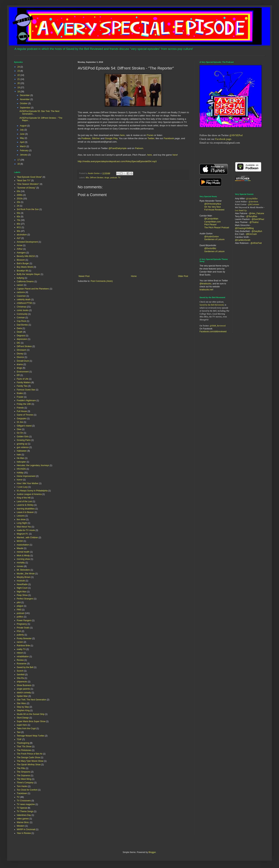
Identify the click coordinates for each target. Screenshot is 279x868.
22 (19, 75)
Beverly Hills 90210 (26, 256)
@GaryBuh (257, 231)
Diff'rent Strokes (97, 178)
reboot (20, 653)
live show (21, 519)
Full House (22, 411)
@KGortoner (254, 204)
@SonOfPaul (258, 219)
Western (21, 826)
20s (18, 202)
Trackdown (22, 793)
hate (19, 455)
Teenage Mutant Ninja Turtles (31, 736)
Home (134, 276)
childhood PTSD (24, 303)
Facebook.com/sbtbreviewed (213, 332)
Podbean (86, 138)
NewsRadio (22, 584)
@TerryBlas (252, 216)
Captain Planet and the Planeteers (33, 289)
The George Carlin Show (28, 757)
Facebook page (223, 139)
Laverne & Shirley (25, 505)
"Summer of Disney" (26, 188)
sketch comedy (24, 693)
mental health (23, 552)
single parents (23, 689)
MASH (20, 541)
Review (20, 660)
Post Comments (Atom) (102, 281)
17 (19, 160)
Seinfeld (21, 675)
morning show (23, 559)
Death (20, 332)
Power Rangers (24, 620)
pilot (19, 602)
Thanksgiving (23, 743)
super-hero (22, 725)
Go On (20, 433)
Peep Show (22, 595)
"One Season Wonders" (28, 184)
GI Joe (20, 422)
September (25, 108)
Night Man (22, 592)
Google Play (111, 138)
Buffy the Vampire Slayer (28, 274)
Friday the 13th (24, 404)
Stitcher (96, 138)
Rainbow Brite (23, 646)
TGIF (19, 739)
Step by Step (23, 707)
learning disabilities (26, 509)
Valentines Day (24, 815)
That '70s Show (24, 747)
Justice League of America (29, 494)
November (25, 99)
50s (18, 213)
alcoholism (22, 235)
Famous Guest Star (26, 390)
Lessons (21, 516)
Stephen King (23, 710)
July (22, 130)
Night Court (22, 588)
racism (20, 642)
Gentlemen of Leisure (214, 239)
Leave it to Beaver (25, 512)
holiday (20, 473)
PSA (19, 631)
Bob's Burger (23, 263)
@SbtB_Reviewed (218, 326)
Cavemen (21, 296)
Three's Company (25, 783)
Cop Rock (21, 321)
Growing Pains (24, 440)
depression (22, 339)
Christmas (22, 307)
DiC (19, 343)
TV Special (22, 808)
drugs (107, 178)
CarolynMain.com (213, 222)
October (24, 103)
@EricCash (251, 234)
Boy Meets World (25, 267)
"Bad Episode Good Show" (29, 177)
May (22, 138)
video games (23, 819)
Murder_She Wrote (26, 574)
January (24, 155)
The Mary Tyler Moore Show (30, 761)
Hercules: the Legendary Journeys (33, 465)
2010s (20, 199)
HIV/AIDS (21, 469)
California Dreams (25, 281)
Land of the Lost (24, 501)
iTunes (150, 135)
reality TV (21, 649)
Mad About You (24, 527)
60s (18, 217)
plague (20, 606)
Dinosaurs (22, 350)
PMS (19, 610)
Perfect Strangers (25, 599)
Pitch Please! (210, 225)
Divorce (20, 357)
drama (20, 364)
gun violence (23, 447)
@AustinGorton (212, 237)
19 (19, 88)
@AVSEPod (236, 135)
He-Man (21, 458)
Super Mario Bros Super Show (31, 721)
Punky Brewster (24, 638)
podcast (114, 178)
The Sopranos (23, 776)
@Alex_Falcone (257, 213)
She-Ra (20, 678)
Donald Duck (23, 361)
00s (18, 191)
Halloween (22, 451)
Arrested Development (27, 242)
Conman (21, 318)
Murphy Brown (24, 577)
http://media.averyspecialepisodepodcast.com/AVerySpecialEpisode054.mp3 (117, 161)
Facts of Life (23, 379)
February (24, 150)
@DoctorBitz (210, 248)
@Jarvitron (253, 202)
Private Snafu (23, 628)
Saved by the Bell (25, 667)
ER (18, 375)
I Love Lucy (22, 487)
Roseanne (22, 664)
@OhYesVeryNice (213, 204)
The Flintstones (24, 750)
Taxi (19, 732)
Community (22, 314)
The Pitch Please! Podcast (217, 228)
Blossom (21, 260)
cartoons (21, 292)
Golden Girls (23, 437)
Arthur (20, 249)
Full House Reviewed (214, 210)
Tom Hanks (22, 786)
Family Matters (24, 382)
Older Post (183, 276)
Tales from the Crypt (26, 728)
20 (19, 83)
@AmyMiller (252, 199)
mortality (21, 563)
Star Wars (21, 703)
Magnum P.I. (23, 534)
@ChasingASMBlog (244, 228)
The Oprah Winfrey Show (29, 765)
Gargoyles (22, 419)
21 (19, 79)
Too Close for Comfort (27, 790)
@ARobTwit (256, 243)
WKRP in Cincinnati (26, 829)
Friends (20, 408)
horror (20, 480)
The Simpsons (24, 772)
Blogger (152, 852)
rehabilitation (23, 657)
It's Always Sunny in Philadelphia (32, 491)
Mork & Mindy (23, 556)
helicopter (21, 462)
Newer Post (84, 276)
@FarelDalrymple (118, 148)
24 (19, 67)
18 (19, 92)
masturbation (23, 545)
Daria (19, 328)
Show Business (24, 685)
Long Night (22, 523)
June (23, 134)
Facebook (169, 138)
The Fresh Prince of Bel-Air (30, 754)
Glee (19, 429)
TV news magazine (26, 804)
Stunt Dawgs (23, 718)
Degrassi (21, 336)
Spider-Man (22, 696)
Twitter (151, 138)
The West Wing (24, 779)
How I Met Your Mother (28, 483)
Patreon (139, 148)
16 (19, 164)
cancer (20, 285)
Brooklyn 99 (22, 271)
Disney (20, 354)
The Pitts (21, 768)
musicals (21, 581)
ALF (19, 238)
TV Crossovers (24, 801)
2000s (20, 195)
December (25, 95)
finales (20, 393)
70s (18, 220)
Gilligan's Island (24, 426)
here (122, 135)
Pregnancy (22, 624)
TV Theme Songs (25, 811)
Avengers (21, 253)
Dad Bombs (22, 325)
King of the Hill (24, 498)
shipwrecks (22, 682)
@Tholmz (254, 222)
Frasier (20, 397)
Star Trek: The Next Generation (32, 700)
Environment (23, 372)
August (24, 126)
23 (19, 71)
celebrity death (24, 300)
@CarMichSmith (243, 240)
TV (119, 178)
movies (20, 566)
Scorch (20, 671)
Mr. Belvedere (23, 570)
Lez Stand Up (241, 210)
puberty (20, 635)
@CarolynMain (211, 219)
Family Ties (22, 386)
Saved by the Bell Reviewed (212, 305)
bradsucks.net (206, 290)
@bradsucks (205, 284)
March (23, 146)
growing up (22, 444)
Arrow (20, 245)
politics (20, 617)
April (22, 142)
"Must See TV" (24, 181)
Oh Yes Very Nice (213, 207)
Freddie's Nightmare (26, 400)
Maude (20, 548)
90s (18, 231)
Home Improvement (26, 476)
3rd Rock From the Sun (28, 209)
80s (87, 178)
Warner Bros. (23, 822)
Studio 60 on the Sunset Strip (31, 714)
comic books (23, 310)
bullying (20, 278)
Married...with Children (27, 538)
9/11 (19, 227)
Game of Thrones (25, 415)
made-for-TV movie (26, 530)
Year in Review (24, 833)
